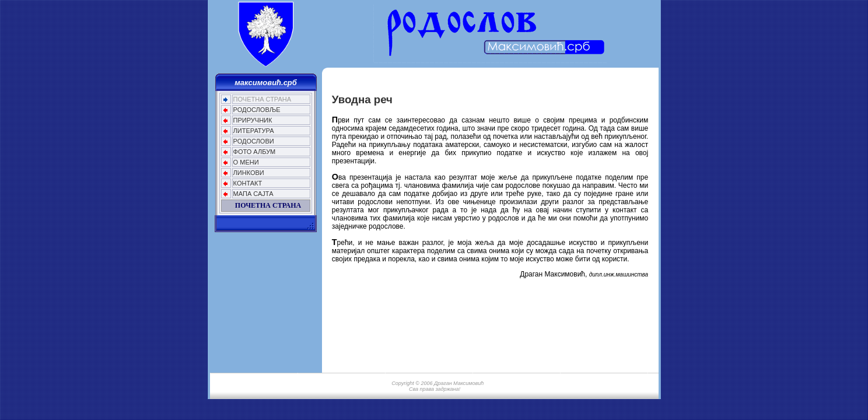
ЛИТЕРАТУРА (254, 131)
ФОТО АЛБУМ (255, 152)
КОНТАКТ (248, 183)
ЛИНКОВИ (249, 173)
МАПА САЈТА (253, 194)
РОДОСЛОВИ (254, 141)
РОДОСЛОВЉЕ (257, 110)
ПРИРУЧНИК (253, 120)
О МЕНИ (246, 162)
